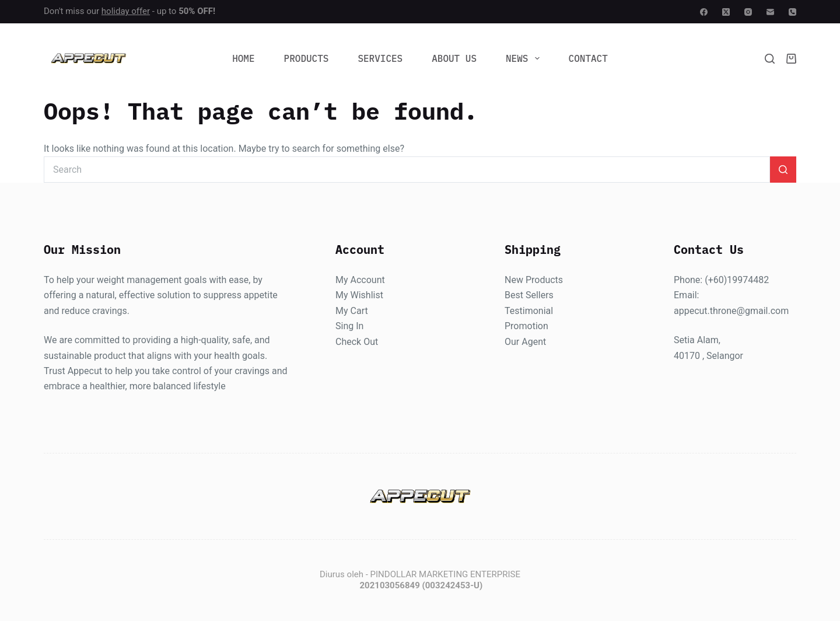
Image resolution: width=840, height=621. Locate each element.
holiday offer (126, 11)
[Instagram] (748, 12)
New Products (534, 280)
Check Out (357, 342)
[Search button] (783, 170)
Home (243, 58)
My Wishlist (359, 296)
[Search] (770, 59)
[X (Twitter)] (726, 12)
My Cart (352, 311)
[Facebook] (704, 12)
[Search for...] (407, 170)
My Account (360, 280)
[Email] (770, 12)
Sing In (349, 327)
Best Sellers (529, 296)
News (525, 58)
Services (380, 58)
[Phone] (792, 12)
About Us (454, 58)
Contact (588, 58)
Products (307, 58)
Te (510, 311)
